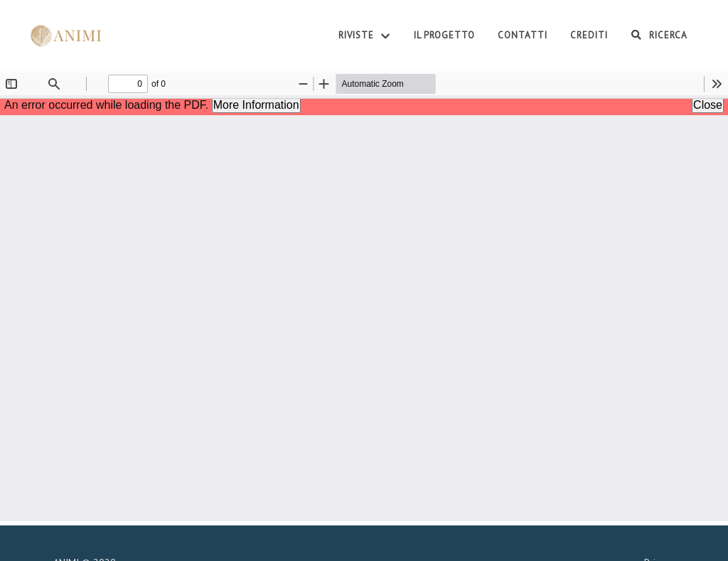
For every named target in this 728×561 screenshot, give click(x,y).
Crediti (589, 35)
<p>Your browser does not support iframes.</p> (364, 297)
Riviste (365, 36)
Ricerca (659, 35)
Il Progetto (444, 35)
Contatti (523, 35)
